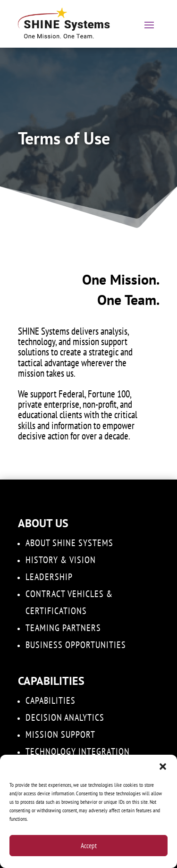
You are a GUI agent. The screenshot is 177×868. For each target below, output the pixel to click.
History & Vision (61, 560)
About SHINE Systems (69, 543)
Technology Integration (78, 751)
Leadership (49, 577)
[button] (163, 767)
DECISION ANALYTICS (65, 717)
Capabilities (51, 700)
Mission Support (60, 734)
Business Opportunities (76, 645)
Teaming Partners (63, 628)
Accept (89, 846)
